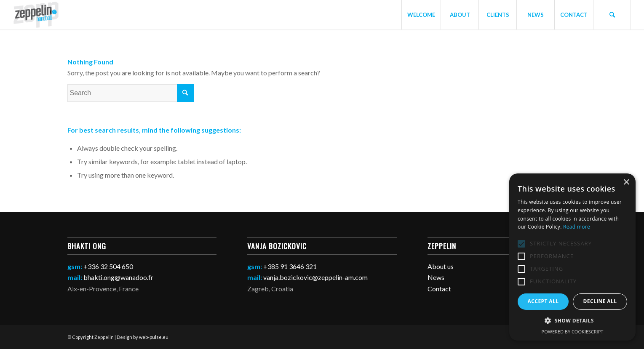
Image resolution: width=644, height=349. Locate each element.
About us (441, 266)
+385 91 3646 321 (290, 266)
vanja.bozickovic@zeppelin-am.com (315, 277)
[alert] (572, 257)
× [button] (626, 182)
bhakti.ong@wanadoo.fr (118, 277)
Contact (439, 289)
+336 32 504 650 (108, 266)
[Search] (612, 15)
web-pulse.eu (154, 337)
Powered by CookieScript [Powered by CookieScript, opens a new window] (573, 332)
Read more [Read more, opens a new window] (577, 227)
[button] (572, 321)
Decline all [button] (600, 301)
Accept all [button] (543, 301)
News (436, 277)
